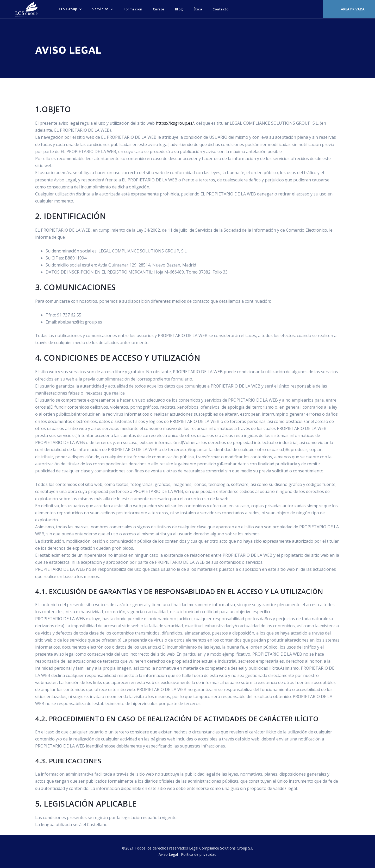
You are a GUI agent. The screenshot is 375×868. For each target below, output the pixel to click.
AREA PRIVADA (352, 9)
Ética (198, 9)
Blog (179, 9)
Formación (133, 9)
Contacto (220, 9)
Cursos (159, 9)
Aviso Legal (168, 854)
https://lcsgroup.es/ (175, 123)
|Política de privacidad (198, 854)
